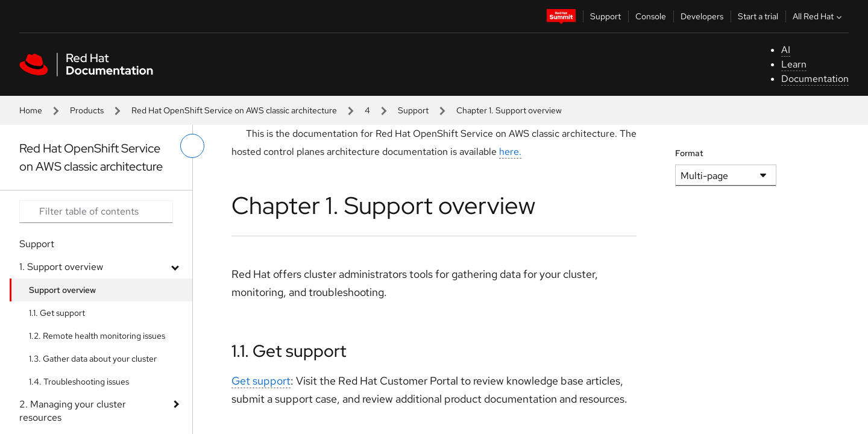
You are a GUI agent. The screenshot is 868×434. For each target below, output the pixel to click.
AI (786, 50)
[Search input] (96, 212)
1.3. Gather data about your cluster (93, 359)
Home (31, 110)
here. (510, 152)
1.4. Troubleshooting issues (79, 382)
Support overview (62, 290)
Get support (261, 381)
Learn (794, 64)
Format (689, 153)
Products (87, 110)
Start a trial (758, 16)
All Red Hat (819, 16)
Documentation (815, 79)
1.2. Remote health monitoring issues (97, 336)
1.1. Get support (57, 313)
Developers (702, 16)
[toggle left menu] (192, 146)
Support (605, 16)
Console (651, 16)
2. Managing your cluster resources (73, 411)
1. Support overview (61, 267)
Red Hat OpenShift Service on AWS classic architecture (234, 110)
